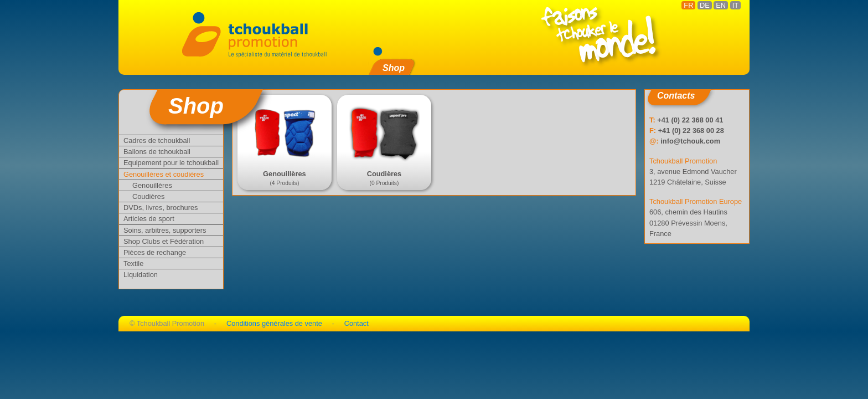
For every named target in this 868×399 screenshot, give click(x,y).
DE (705, 5)
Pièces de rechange (155, 252)
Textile (133, 264)
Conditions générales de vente (274, 323)
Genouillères (152, 185)
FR (688, 5)
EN (721, 5)
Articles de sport (149, 219)
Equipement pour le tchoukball (171, 163)
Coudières (148, 196)
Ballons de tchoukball (157, 152)
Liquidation (141, 275)
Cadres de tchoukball (157, 140)
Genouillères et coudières (164, 174)
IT (735, 5)
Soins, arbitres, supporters (165, 230)
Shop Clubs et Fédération (164, 241)
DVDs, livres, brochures (161, 208)
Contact (356, 323)
